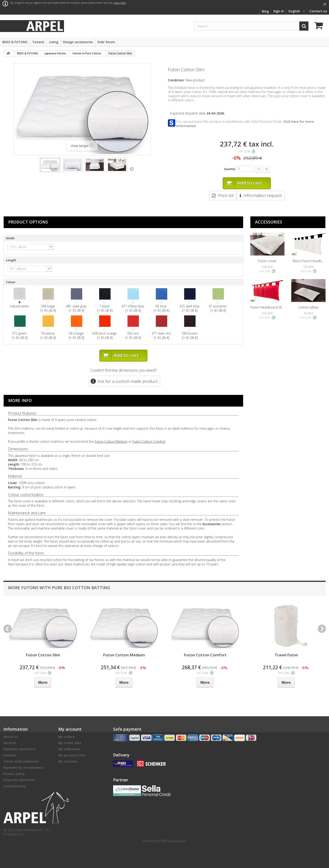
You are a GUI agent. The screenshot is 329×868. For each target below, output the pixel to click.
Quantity (230, 169)
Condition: (176, 80)
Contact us (318, 11)
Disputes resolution (19, 780)
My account (70, 729)
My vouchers (68, 761)
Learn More (120, 3)
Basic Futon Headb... (309, 261)
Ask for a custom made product (128, 381)
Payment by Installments (24, 768)
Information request (263, 195)
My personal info (72, 755)
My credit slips (70, 743)
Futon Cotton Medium (111, 441)
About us (11, 737)
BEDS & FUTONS (15, 42)
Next (132, 169)
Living (54, 42)
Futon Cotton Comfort (149, 441)
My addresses (69, 749)
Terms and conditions (21, 761)
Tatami (38, 42)
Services (10, 743)
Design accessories (78, 42)
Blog (265, 11)
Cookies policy (15, 786)
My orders (66, 737)
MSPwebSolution (174, 841)
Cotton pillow (308, 307)
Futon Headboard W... (267, 307)
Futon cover (267, 261)
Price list (226, 195)
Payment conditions (20, 749)
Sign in (279, 11)
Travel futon (286, 655)
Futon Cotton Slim (43, 655)
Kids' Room (106, 42)
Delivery (10, 755)
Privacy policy (14, 774)
